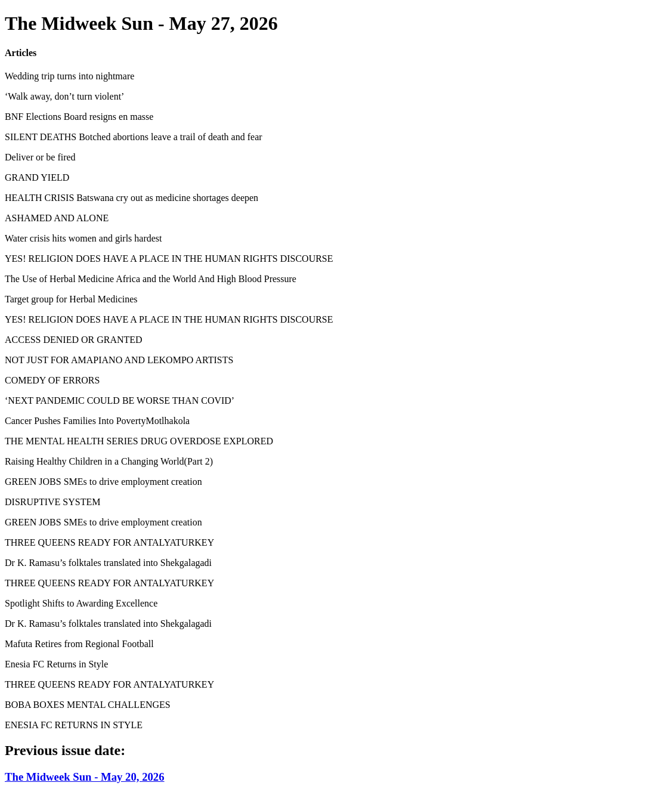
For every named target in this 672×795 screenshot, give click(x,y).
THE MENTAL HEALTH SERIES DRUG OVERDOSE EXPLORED (139, 441)
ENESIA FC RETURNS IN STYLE (74, 725)
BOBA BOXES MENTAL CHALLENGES (88, 705)
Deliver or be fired (40, 157)
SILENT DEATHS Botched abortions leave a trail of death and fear (134, 137)
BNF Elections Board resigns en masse (79, 117)
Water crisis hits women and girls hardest (83, 238)
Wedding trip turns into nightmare (69, 76)
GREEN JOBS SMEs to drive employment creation (103, 482)
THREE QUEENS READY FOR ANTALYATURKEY (109, 542)
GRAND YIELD (37, 177)
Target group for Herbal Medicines (71, 299)
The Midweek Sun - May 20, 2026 (85, 777)
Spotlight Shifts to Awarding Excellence (81, 603)
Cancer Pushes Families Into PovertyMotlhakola (97, 421)
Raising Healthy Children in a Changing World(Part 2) (109, 461)
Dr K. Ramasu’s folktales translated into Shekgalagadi (108, 563)
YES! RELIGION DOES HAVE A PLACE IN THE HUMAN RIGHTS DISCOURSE (169, 259)
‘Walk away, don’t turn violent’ (64, 96)
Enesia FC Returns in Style (56, 664)
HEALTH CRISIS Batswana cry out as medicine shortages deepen (131, 198)
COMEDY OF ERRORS (52, 380)
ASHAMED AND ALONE (57, 218)
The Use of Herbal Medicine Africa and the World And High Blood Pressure (151, 279)
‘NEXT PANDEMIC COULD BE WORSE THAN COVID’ (120, 400)
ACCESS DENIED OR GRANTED (74, 340)
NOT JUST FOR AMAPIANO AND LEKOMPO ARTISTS (119, 360)
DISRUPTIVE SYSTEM (52, 502)
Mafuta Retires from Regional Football (79, 644)
